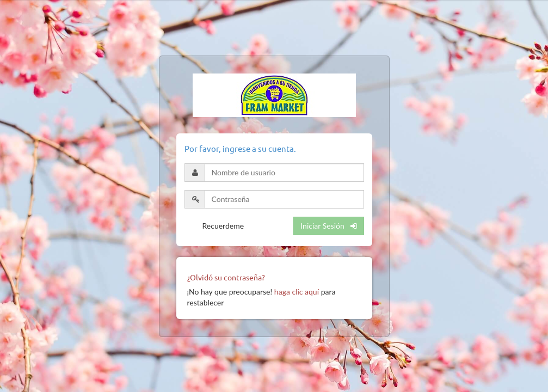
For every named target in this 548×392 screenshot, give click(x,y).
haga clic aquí (297, 292)
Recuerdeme (223, 226)
